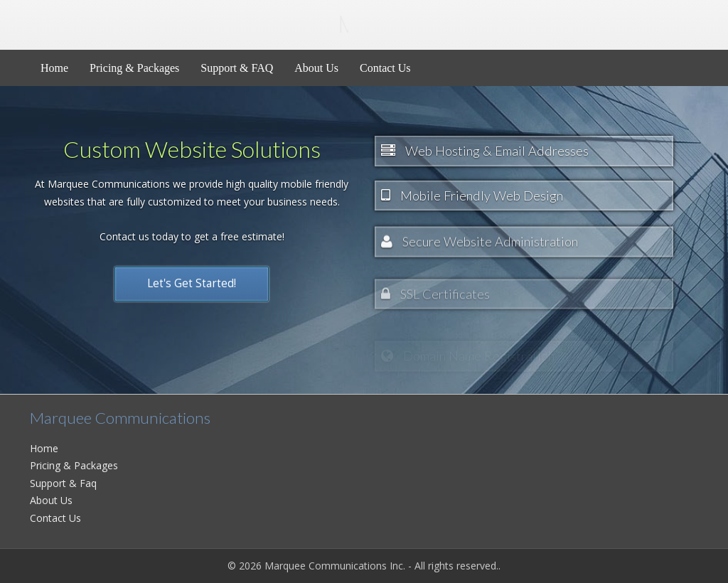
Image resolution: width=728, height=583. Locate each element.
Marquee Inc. (189, 24)
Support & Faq (63, 483)
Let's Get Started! (192, 275)
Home (54, 68)
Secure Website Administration (480, 257)
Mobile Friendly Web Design (472, 200)
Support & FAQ (237, 68)
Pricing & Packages (134, 68)
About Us (316, 68)
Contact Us (385, 68)
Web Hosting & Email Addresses (485, 151)
